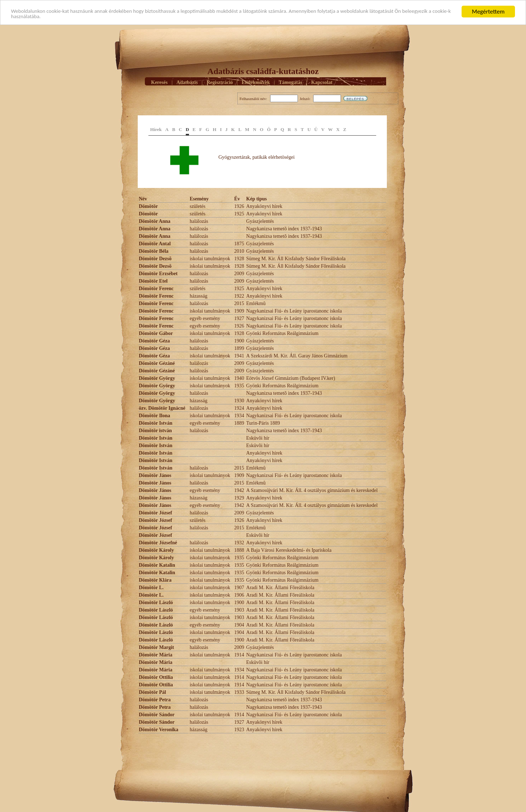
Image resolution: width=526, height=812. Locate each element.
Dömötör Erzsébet (158, 274)
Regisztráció (220, 82)
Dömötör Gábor (156, 333)
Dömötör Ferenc (156, 289)
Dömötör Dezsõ (155, 259)
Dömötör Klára (155, 580)
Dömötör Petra (155, 700)
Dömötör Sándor (157, 715)
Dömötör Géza (154, 341)
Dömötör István (156, 423)
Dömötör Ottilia (156, 677)
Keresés (159, 82)
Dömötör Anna (155, 221)
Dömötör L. (151, 588)
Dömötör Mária (156, 655)
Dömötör (149, 206)
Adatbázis (187, 82)
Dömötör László (156, 603)
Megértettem (488, 12)
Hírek (156, 129)
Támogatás (290, 82)
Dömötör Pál (152, 692)
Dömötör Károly (156, 550)
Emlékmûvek (256, 82)
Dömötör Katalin (157, 565)
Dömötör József (155, 513)
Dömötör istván (155, 431)
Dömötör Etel (153, 281)
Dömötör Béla (154, 251)
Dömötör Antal (155, 244)
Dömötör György (157, 378)
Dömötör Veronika (159, 730)
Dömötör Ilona (154, 416)
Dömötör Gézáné (157, 363)
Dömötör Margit (156, 647)
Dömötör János (155, 475)
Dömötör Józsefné (158, 543)
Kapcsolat (322, 82)
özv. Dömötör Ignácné (162, 408)
